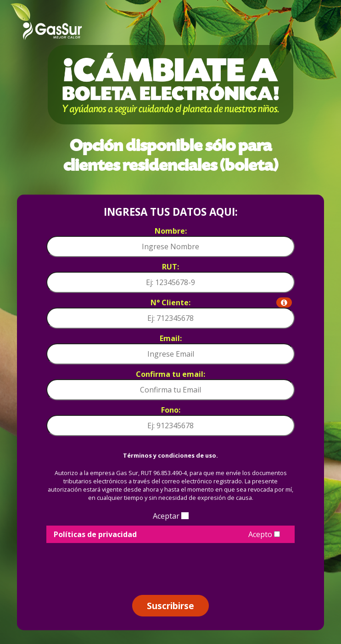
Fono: (171, 410)
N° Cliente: (221, 302)
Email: (171, 338)
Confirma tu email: (170, 374)
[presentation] (171, 566)
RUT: (170, 267)
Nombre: (171, 231)
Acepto (264, 534)
